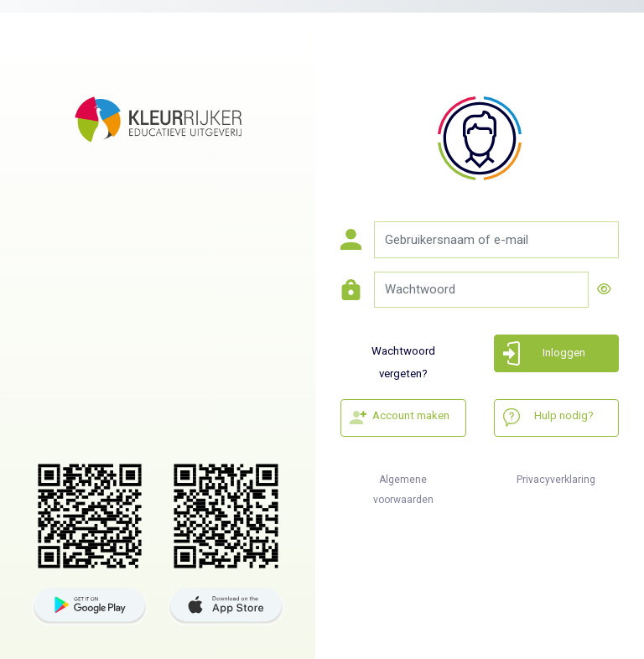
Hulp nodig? (564, 415)
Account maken (411, 415)
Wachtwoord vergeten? (403, 358)
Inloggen (564, 353)
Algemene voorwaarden (403, 486)
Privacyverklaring (556, 480)
